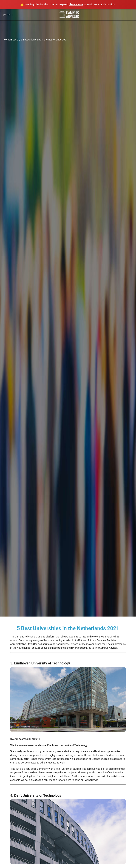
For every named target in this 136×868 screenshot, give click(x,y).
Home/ (7, 40)
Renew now (76, 4)
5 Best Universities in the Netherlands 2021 (44, 40)
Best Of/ (16, 40)
